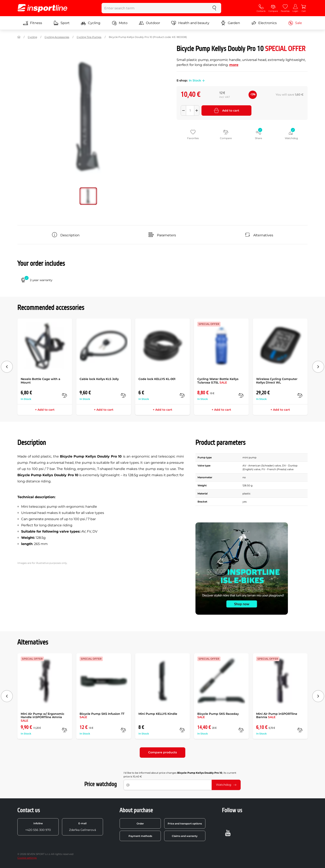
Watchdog (226, 785)
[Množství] (190, 110)
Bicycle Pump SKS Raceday (218, 716)
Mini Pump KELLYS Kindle (158, 714)
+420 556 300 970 (38, 827)
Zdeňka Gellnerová (82, 827)
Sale (295, 23)
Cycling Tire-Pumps (89, 37)
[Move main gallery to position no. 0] (88, 196)
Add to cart (227, 110)
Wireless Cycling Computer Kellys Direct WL (277, 381)
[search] (214, 8)
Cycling (91, 23)
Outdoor (149, 23)
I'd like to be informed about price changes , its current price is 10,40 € (180, 775)
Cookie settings (27, 858)
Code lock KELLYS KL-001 (157, 379)
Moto (120, 23)
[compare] (64, 395)
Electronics (264, 23)
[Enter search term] (155, 8)
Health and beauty (190, 23)
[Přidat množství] (197, 110)
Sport (62, 23)
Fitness (33, 23)
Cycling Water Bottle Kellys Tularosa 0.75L (218, 381)
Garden (230, 23)
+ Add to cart (45, 410)
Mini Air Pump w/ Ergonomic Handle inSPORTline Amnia (42, 717)
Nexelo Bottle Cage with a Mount (41, 381)
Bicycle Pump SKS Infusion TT (102, 716)
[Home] (19, 37)
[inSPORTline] (42, 8)
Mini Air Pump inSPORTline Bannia (277, 716)
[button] (203, 81)
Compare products (162, 752)
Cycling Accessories (57, 37)
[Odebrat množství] (183, 110)
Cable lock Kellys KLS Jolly (99, 379)
